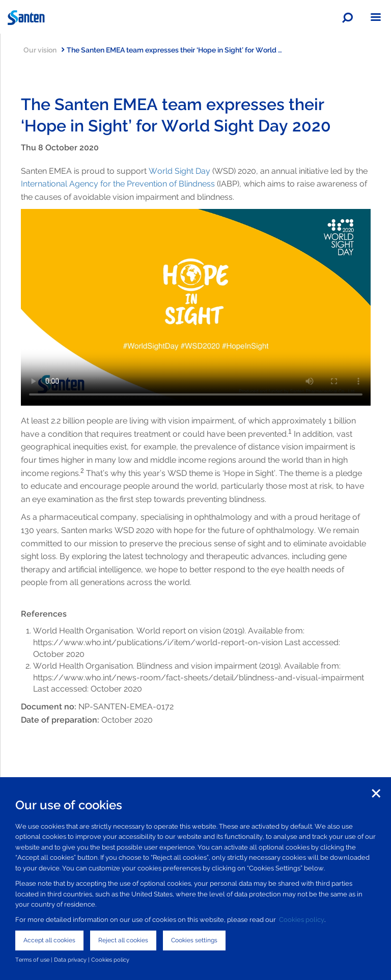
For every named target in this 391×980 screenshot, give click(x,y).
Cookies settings (194, 940)
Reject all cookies (123, 940)
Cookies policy (302, 920)
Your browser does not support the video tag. (196, 307)
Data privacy (70, 960)
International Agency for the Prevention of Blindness (119, 184)
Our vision (44, 50)
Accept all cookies (49, 940)
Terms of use (32, 960)
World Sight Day (179, 171)
